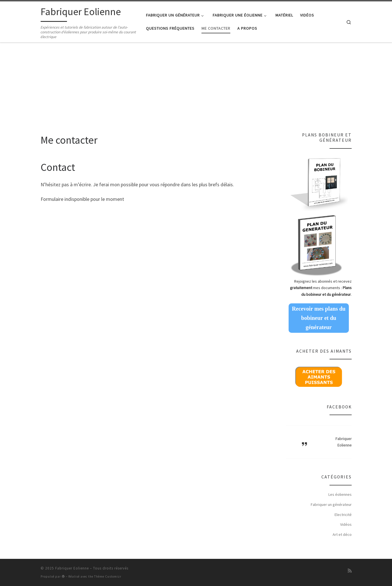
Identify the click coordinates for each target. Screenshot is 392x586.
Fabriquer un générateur (331, 504)
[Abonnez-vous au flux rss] (350, 571)
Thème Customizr (108, 576)
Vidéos (346, 524)
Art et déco (342, 534)
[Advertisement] (196, 90)
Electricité (343, 515)
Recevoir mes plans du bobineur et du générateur (319, 318)
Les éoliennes (340, 494)
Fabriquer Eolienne (72, 568)
